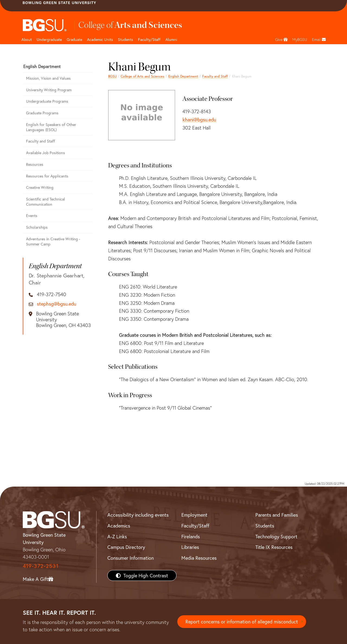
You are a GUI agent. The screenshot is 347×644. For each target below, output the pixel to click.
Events (32, 216)
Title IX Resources (274, 547)
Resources (35, 164)
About (27, 39)
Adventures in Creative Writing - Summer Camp (53, 241)
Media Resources (199, 558)
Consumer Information (131, 558)
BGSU (112, 76)
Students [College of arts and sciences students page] (126, 39)
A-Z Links (117, 536)
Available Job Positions (46, 153)
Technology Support (276, 536)
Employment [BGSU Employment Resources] (194, 515)
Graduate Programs (42, 113)
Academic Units (100, 39)
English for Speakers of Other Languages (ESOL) (51, 127)
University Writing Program (49, 90)
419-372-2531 (41, 566)
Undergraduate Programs (47, 101)
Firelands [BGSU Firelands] (191, 536)
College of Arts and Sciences (142, 76)
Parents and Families (277, 515)
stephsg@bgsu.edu (57, 304)
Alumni (171, 39)
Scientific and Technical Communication (46, 202)
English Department (183, 76)
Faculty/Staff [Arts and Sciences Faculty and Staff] (149, 39)
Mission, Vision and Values (48, 78)
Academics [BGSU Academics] (119, 526)
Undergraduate (49, 39)
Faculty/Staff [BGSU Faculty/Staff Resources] (195, 526)
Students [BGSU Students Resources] (265, 526)
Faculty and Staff (215, 76)
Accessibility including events (138, 515)
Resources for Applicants (47, 176)
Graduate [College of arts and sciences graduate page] (74, 39)
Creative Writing (40, 187)
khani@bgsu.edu (199, 119)
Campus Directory (126, 547)
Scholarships (37, 227)
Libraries (190, 547)
